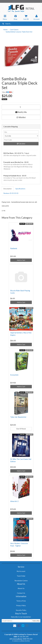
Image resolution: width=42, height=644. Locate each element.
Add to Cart (21, 260)
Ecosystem (14, 375)
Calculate (21, 144)
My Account (21, 571)
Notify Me (21, 112)
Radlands (14, 248)
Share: (8, 92)
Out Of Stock (21, 429)
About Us (21, 588)
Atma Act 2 (14, 501)
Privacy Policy (21, 605)
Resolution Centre (21, 581)
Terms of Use (21, 601)
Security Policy (21, 610)
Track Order (21, 576)
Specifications (20, 189)
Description (8, 189)
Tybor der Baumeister (18, 417)
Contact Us (21, 593)
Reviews (11, 193)
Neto (28, 641)
